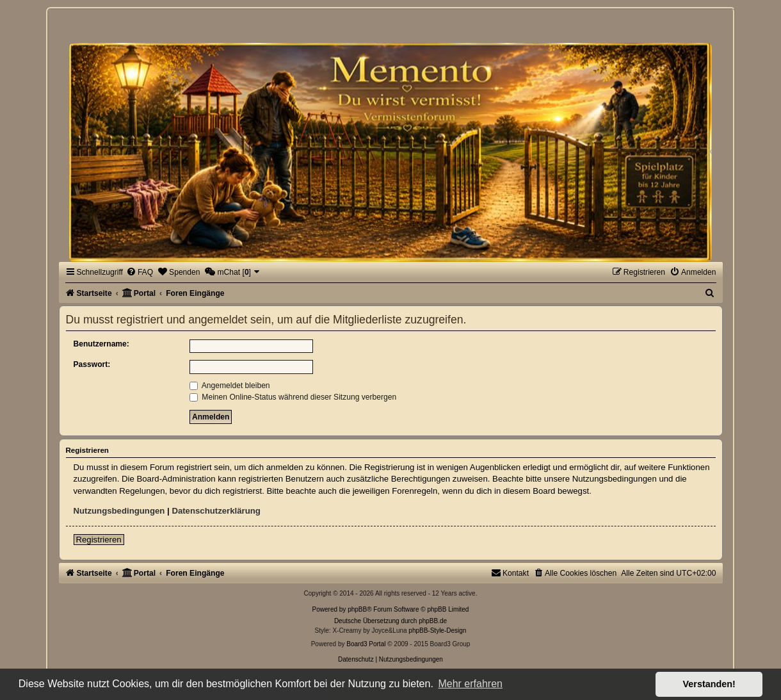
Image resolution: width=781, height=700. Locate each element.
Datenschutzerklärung (216, 511)
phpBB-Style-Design (437, 631)
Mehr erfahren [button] (470, 684)
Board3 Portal (366, 644)
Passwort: (92, 364)
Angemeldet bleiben (230, 386)
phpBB (357, 609)
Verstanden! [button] (709, 684)
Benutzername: (101, 344)
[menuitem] (140, 272)
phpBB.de (433, 621)
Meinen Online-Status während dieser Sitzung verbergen (293, 397)
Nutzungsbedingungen (119, 511)
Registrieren (99, 540)
